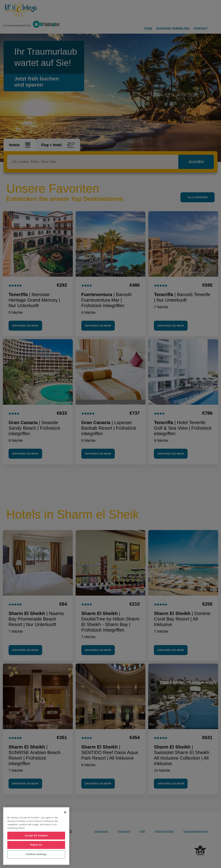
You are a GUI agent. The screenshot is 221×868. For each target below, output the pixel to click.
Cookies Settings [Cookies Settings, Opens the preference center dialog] (36, 854)
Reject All (36, 845)
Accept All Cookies (36, 836)
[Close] (65, 812)
